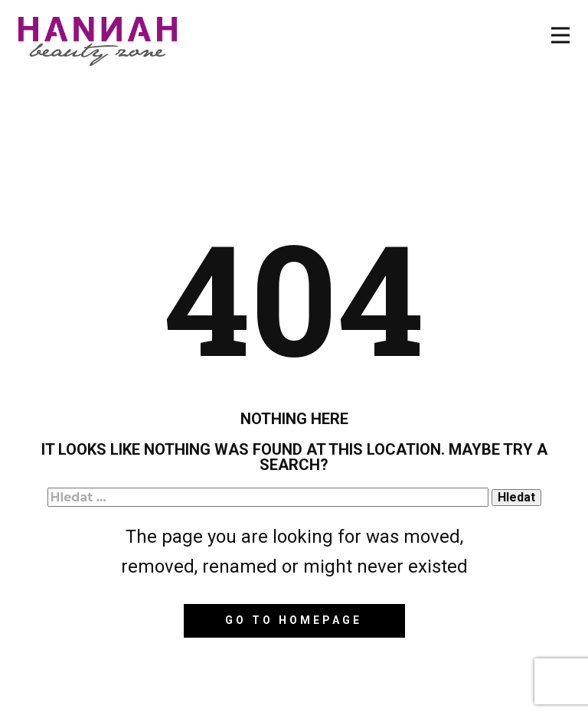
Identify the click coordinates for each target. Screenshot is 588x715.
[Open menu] (560, 35)
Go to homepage (294, 620)
